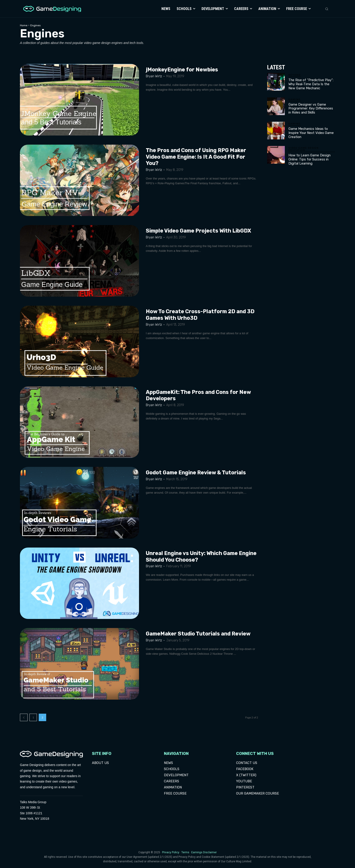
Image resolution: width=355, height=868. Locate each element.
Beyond (295, 75)
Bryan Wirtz (154, 76)
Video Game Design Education (304, 147)
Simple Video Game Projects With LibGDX (201, 231)
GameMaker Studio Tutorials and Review (200, 634)
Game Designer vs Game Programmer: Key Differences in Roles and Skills (311, 108)
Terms (185, 852)
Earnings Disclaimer (204, 852)
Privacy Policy (171, 852)
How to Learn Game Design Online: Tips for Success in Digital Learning (308, 157)
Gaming (295, 99)
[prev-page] (24, 717)
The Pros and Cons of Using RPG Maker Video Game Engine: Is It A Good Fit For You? (198, 157)
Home (24, 25)
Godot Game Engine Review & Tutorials (198, 473)
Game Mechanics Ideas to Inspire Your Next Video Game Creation (310, 131)
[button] (327, 9)
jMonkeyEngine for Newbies (183, 70)
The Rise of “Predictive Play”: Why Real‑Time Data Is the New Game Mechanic (311, 84)
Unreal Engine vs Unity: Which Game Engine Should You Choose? (194, 556)
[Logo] (51, 9)
